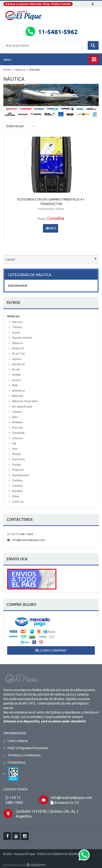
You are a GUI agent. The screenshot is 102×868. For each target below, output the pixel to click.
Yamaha (17, 486)
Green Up (18, 502)
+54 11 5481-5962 (20, 534)
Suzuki (16, 333)
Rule (15, 385)
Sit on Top (18, 354)
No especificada (22, 407)
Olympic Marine (22, 338)
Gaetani (17, 412)
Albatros (17, 343)
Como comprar (18, 741)
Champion (18, 391)
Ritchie (16, 454)
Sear (15, 449)
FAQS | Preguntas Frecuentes (28, 748)
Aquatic (17, 359)
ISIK (14, 444)
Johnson (17, 438)
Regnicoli (18, 348)
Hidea (16, 496)
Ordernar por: (15, 126)
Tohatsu (17, 327)
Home (7, 70)
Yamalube (18, 433)
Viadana (17, 480)
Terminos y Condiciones (24, 755)
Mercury (17, 322)
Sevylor (17, 380)
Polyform (18, 470)
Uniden (16, 375)
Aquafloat (18, 364)
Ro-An (16, 370)
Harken (17, 465)
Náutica (20, 70)
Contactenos (17, 762)
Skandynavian (21, 475)
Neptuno (18, 396)
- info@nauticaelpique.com (26, 540)
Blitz (15, 417)
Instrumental (17, 286)
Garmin (34, 70)
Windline (17, 491)
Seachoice (18, 459)
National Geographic (25, 401)
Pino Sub (17, 428)
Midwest (17, 422)
